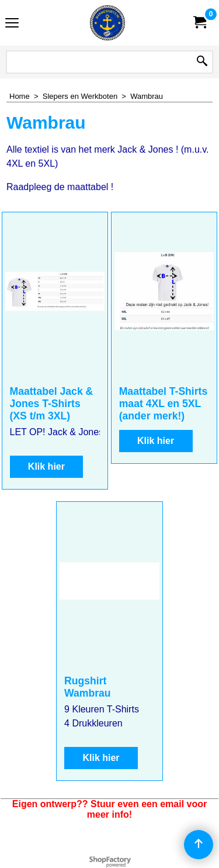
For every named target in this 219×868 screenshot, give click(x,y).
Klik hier (46, 466)
